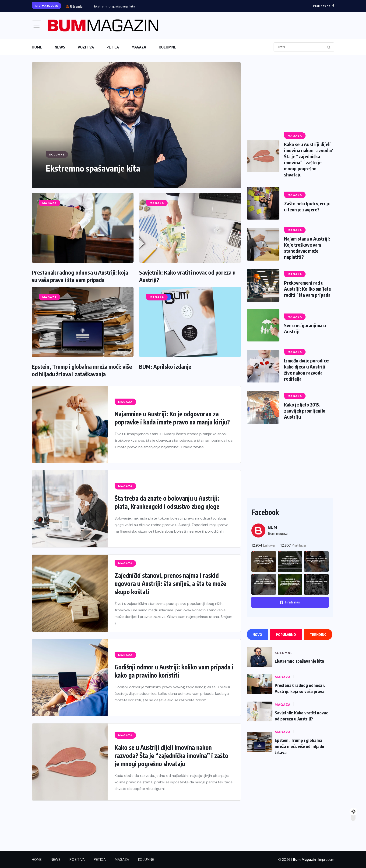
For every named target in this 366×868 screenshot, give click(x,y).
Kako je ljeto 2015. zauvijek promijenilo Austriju (305, 411)
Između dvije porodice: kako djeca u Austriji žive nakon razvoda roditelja (307, 370)
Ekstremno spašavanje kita (115, 6)
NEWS (60, 47)
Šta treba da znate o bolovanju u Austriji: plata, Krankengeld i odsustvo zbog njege (167, 502)
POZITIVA (86, 47)
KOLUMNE (167, 47)
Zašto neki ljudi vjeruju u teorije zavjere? (307, 206)
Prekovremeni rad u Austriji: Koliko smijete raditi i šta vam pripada (307, 289)
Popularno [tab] (286, 634)
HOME (37, 47)
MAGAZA (139, 47)
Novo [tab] (257, 634)
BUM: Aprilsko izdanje (165, 366)
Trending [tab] (318, 634)
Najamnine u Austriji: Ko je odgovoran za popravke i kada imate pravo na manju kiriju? (172, 418)
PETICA (113, 47)
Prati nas (290, 602)
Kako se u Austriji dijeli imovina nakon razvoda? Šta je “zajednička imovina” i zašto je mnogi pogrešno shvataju (171, 756)
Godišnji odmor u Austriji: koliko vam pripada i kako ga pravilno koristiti (174, 671)
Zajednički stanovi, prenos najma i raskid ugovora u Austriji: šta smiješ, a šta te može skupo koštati (170, 584)
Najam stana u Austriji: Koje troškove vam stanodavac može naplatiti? (307, 248)
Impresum (326, 860)
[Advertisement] (290, 95)
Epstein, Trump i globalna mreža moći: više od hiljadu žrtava (299, 747)
